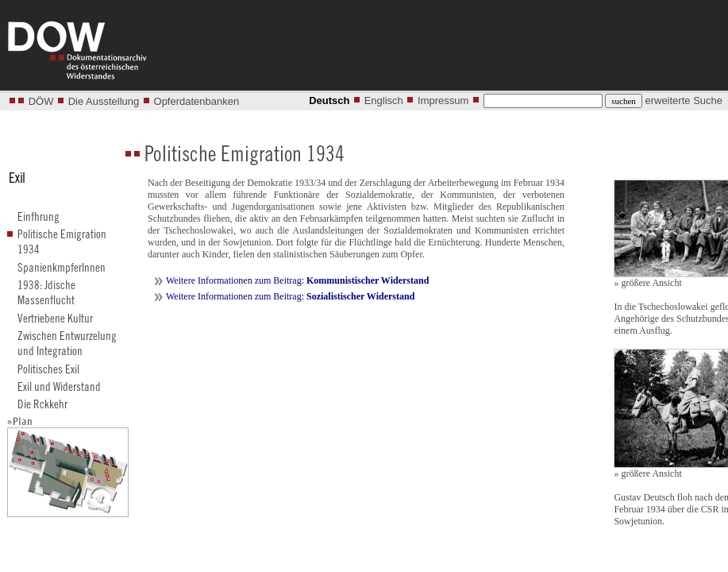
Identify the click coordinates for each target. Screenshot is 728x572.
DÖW (41, 101)
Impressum (443, 100)
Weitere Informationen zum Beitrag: (297, 280)
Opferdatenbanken (197, 101)
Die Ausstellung (104, 101)
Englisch (384, 100)
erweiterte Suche (684, 100)
